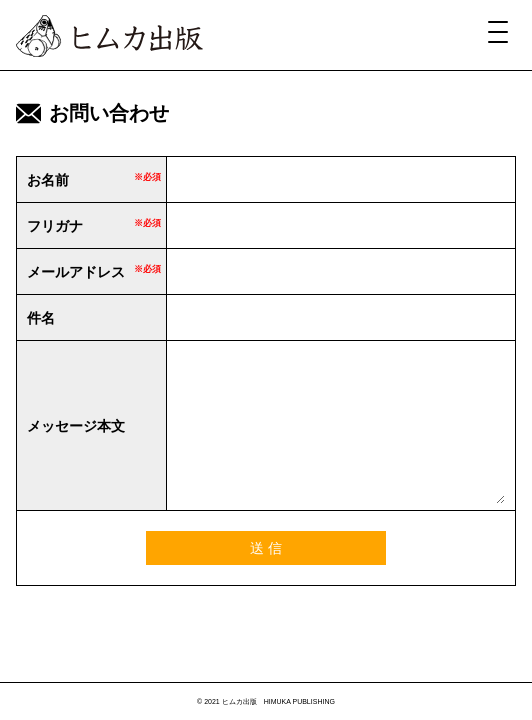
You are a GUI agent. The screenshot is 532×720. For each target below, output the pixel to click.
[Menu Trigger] (498, 31)
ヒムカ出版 (109, 36)
